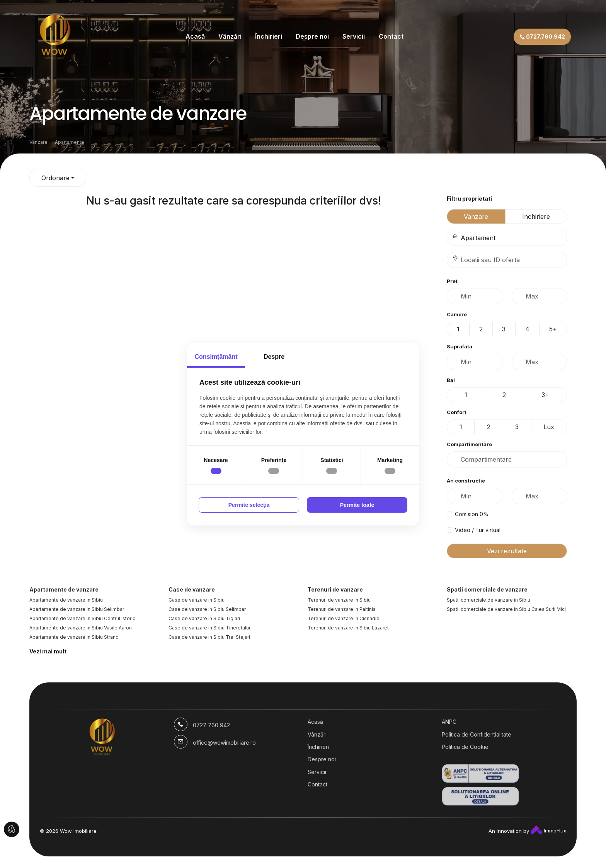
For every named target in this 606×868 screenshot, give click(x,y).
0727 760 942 (211, 725)
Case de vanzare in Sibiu (197, 600)
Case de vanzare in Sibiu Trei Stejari (209, 637)
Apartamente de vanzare (64, 589)
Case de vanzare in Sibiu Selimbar (207, 609)
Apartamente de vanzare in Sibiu (66, 600)
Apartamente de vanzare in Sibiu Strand (74, 637)
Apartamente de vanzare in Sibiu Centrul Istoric (82, 618)
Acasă (195, 36)
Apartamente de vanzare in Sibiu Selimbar (77, 609)
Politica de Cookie (465, 747)
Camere (457, 314)
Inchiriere (536, 217)
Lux (549, 427)
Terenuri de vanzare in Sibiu (339, 600)
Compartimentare (469, 444)
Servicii (354, 36)
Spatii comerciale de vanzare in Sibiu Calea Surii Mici (506, 609)
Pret (452, 281)
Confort (457, 412)
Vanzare (476, 217)
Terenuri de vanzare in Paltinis (342, 609)
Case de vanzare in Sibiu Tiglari (204, 618)
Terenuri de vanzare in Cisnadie (344, 618)
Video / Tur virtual (478, 530)
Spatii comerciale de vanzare (487, 589)
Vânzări (230, 36)
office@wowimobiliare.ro (224, 743)
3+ (545, 395)
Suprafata (460, 346)
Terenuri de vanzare (335, 589)
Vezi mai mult (48, 651)
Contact (391, 36)
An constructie (466, 481)
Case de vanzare (192, 589)
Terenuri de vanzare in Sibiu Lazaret (348, 628)
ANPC (449, 722)
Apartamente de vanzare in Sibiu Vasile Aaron (81, 628)
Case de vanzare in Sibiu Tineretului (209, 628)
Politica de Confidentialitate (477, 734)
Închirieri (269, 36)
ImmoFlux (548, 830)
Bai (451, 380)
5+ (553, 329)
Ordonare (55, 178)
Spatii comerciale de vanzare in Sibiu (489, 600)
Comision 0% (472, 514)
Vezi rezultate (507, 551)
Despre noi (312, 36)
